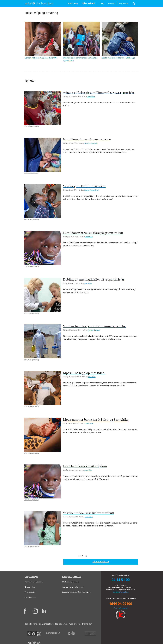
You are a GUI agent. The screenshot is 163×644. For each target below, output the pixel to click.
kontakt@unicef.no (121, 592)
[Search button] (134, 3)
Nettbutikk (123, 3)
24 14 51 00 (121, 580)
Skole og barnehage (70, 582)
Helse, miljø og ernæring (31, 126)
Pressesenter (30, 592)
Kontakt (111, 3)
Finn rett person (121, 608)
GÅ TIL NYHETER (101, 562)
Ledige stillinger (31, 577)
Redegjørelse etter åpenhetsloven (76, 592)
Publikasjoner (30, 597)
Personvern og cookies (34, 582)
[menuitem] (73, 3)
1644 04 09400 (121, 604)
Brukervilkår (30, 587)
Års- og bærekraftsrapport (73, 587)
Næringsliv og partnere (72, 577)
